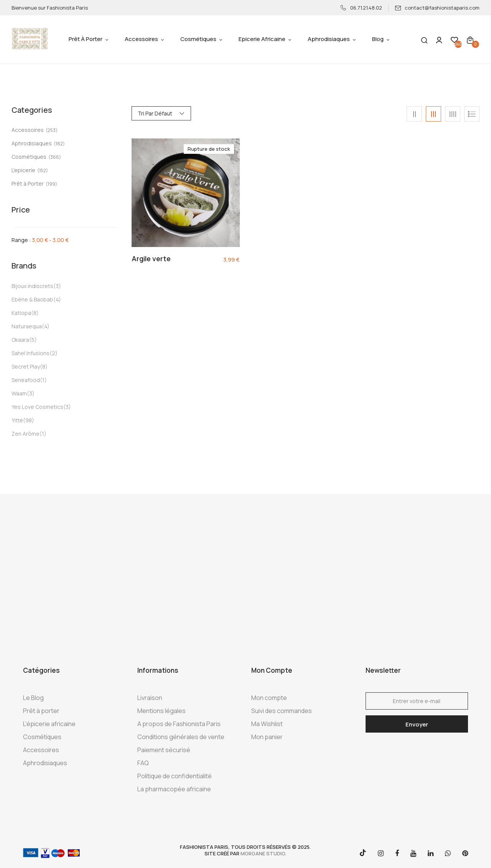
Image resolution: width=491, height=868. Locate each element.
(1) (43, 380)
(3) (57, 286)
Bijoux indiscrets (32, 286)
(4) (57, 299)
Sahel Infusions (30, 353)
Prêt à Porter (28, 184)
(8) (35, 313)
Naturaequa (27, 326)
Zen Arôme (26, 434)
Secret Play (26, 366)
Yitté (17, 420)
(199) (51, 184)
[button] (470, 40)
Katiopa (21, 313)
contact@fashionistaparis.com (437, 8)
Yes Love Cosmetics (37, 407)
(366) (55, 157)
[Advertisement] (245, 578)
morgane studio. (263, 853)
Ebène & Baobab (32, 299)
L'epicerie (23, 170)
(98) (29, 420)
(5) (33, 340)
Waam (19, 393)
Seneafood (26, 380)
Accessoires (28, 130)
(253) (52, 130)
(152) (43, 170)
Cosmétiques (29, 157)
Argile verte (151, 259)
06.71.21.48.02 (361, 8)
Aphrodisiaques (32, 143)
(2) (54, 353)
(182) (59, 144)
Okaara (20, 340)
